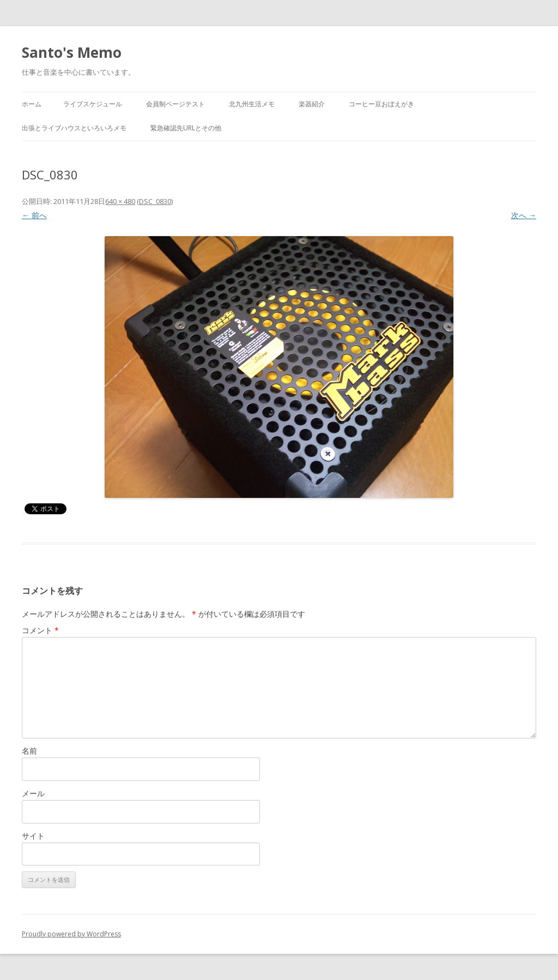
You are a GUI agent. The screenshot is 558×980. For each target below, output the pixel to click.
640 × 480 (120, 201)
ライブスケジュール (93, 104)
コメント (40, 630)
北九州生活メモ (252, 104)
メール (33, 793)
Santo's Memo (72, 52)
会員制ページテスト (175, 104)
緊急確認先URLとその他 (186, 128)
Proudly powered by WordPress (71, 934)
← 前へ (34, 215)
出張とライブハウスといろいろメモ (74, 128)
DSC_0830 (155, 201)
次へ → (524, 215)
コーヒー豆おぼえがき (381, 104)
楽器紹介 (312, 104)
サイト (33, 836)
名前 (29, 751)
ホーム (32, 104)
